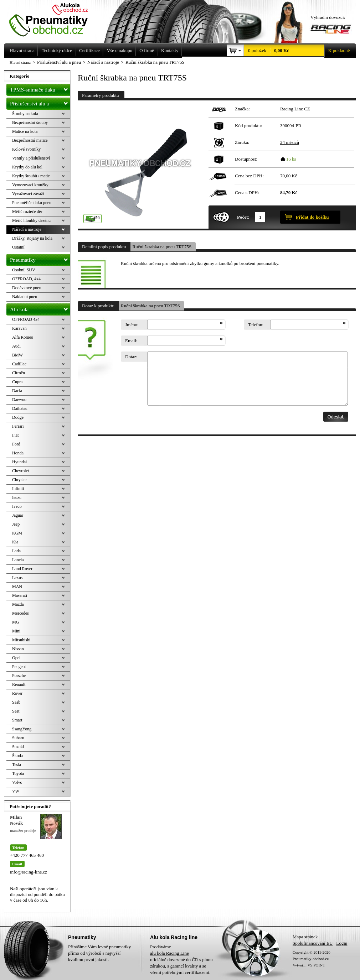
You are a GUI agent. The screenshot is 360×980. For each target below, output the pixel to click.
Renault (19, 684)
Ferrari (18, 426)
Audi (16, 346)
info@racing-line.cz (29, 872)
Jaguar (18, 515)
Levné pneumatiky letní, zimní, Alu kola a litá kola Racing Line (54, 19)
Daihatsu (20, 408)
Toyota (18, 773)
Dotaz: (131, 357)
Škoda (17, 756)
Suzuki (18, 747)
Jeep (16, 524)
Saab (16, 702)
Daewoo (19, 400)
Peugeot (19, 667)
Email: (131, 341)
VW (16, 791)
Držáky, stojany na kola (32, 238)
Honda (18, 453)
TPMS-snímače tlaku (40, 88)
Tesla (17, 765)
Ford (16, 444)
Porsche (19, 676)
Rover (17, 693)
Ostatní (18, 247)
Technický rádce (57, 50)
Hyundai (19, 462)
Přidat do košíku (312, 217)
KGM (17, 533)
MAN (17, 587)
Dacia (17, 391)
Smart (17, 720)
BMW (17, 355)
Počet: (243, 217)
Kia (15, 542)
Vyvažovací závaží (28, 194)
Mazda (18, 604)
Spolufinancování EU (313, 943)
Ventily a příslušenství (31, 158)
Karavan (19, 328)
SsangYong (22, 729)
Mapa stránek (305, 937)
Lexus (17, 578)
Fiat (16, 435)
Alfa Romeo (23, 337)
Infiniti (18, 489)
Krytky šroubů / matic (31, 176)
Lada (16, 551)
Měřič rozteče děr (27, 212)
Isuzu (17, 497)
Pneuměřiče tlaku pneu (32, 203)
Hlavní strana (20, 62)
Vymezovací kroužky (30, 185)
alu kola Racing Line (169, 953)
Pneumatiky (40, 259)
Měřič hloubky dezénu (31, 220)
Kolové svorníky (26, 149)
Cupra (17, 382)
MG (16, 622)
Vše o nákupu (120, 50)
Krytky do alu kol (27, 167)
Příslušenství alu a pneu (40, 104)
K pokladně (337, 51)
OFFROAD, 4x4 (26, 279)
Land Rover (22, 569)
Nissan (18, 649)
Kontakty (170, 50)
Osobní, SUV (24, 270)
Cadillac (19, 364)
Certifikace (89, 50)
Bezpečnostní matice (30, 140)
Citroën (19, 373)
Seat (16, 711)
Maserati (20, 595)
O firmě (147, 50)
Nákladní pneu (25, 297)
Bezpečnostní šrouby (30, 123)
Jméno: (132, 325)
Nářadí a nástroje (27, 229)
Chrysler (19, 480)
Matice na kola (25, 131)
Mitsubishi (21, 640)
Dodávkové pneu (27, 288)
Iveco (17, 506)
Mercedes (20, 613)
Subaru (18, 738)
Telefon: (256, 325)
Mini (16, 631)
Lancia (18, 560)
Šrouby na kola (25, 114)
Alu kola (40, 308)
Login (342, 943)
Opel (16, 658)
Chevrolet (20, 471)
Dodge (18, 417)
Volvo (17, 782)
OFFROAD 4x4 (26, 319)
